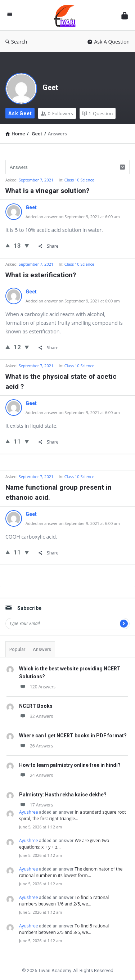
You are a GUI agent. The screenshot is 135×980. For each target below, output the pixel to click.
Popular (17, 649)
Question (98, 113)
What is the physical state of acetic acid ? (61, 381)
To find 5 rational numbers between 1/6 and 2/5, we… (64, 901)
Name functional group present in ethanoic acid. (58, 492)
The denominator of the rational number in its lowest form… (71, 872)
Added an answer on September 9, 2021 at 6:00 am (73, 217)
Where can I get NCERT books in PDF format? (73, 736)
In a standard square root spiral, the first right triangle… (73, 815)
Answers (42, 649)
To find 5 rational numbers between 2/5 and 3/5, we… (64, 929)
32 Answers (36, 716)
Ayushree (28, 812)
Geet (50, 87)
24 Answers (36, 775)
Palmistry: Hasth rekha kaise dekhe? (63, 795)
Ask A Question (109, 42)
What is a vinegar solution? (47, 191)
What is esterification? (41, 275)
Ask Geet (20, 113)
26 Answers (36, 746)
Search (16, 42)
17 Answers (36, 805)
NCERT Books (36, 706)
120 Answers (37, 687)
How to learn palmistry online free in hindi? (70, 765)
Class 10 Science (79, 180)
